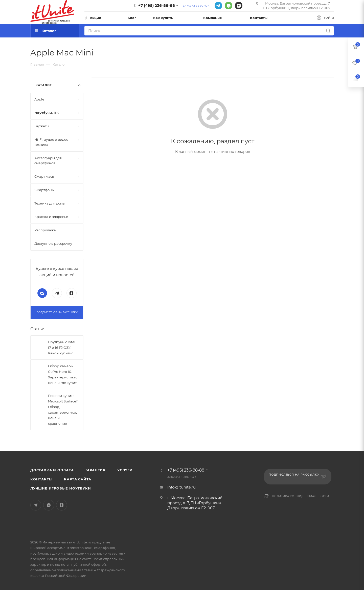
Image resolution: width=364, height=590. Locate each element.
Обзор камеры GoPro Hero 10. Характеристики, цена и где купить (63, 374)
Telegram (218, 6)
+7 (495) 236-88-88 (157, 5)
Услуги (125, 470)
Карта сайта (78, 479)
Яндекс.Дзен (239, 6)
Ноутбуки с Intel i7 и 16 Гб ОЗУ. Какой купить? (62, 348)
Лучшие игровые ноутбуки (61, 488)
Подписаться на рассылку (57, 312)
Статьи (37, 329)
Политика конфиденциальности (301, 496)
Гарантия (96, 470)
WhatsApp (229, 6)
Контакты (41, 479)
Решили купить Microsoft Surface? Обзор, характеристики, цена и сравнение (63, 410)
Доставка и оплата (52, 470)
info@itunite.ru (181, 487)
